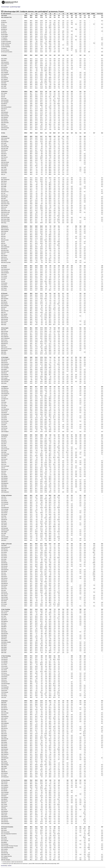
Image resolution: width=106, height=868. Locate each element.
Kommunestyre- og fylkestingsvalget (11, 7)
